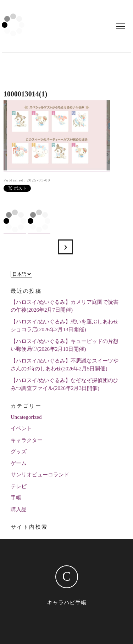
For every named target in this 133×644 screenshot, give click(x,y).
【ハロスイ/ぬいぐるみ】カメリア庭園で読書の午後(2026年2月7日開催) (65, 306)
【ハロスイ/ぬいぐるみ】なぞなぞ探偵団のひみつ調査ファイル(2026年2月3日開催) (65, 384)
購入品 (19, 510)
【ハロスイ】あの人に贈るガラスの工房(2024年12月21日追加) (66, 247)
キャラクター (27, 440)
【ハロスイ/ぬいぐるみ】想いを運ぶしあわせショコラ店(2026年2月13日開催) (65, 326)
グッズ (19, 452)
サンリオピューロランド (40, 475)
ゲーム (19, 463)
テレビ (19, 486)
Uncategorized (26, 417)
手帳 (16, 498)
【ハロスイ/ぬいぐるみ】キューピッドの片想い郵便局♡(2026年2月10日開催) (65, 345)
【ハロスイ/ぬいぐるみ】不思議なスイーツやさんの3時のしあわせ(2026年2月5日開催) (65, 365)
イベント (21, 428)
